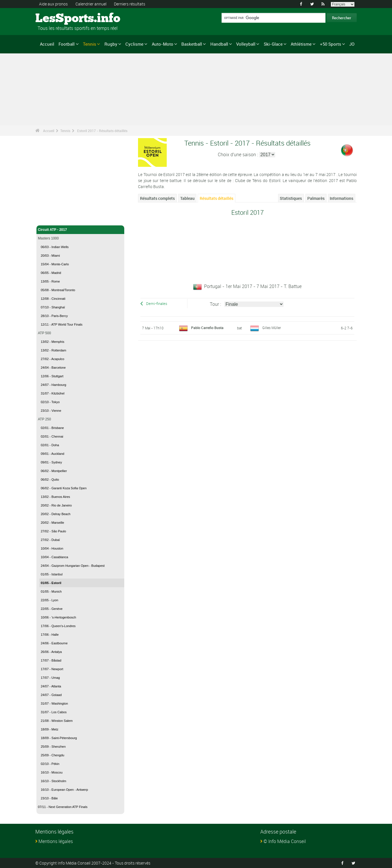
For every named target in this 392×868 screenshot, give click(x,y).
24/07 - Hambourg (54, 385)
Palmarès (316, 198)
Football (67, 44)
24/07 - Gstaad (51, 695)
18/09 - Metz (50, 729)
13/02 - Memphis (53, 342)
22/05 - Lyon (50, 600)
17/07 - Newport (52, 669)
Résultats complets (157, 198)
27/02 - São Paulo (53, 531)
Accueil (47, 44)
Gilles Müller (272, 328)
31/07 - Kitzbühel (53, 393)
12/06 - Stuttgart (52, 376)
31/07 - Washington (54, 703)
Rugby (111, 44)
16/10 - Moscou (52, 772)
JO (352, 44)
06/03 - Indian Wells (55, 247)
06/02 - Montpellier (54, 471)
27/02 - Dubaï (50, 540)
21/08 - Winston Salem (57, 721)
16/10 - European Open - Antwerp (64, 790)
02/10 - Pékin (50, 764)
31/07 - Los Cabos (54, 712)
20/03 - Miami (50, 256)
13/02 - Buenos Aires (55, 497)
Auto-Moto (163, 44)
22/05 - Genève (52, 609)
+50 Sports (331, 44)
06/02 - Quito (50, 480)
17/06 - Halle (50, 635)
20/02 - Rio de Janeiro (56, 505)
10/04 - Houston (52, 548)
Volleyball (246, 44)
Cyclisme (134, 44)
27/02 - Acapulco (53, 359)
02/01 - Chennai (52, 436)
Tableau (187, 198)
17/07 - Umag (50, 678)
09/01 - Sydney (51, 462)
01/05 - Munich (51, 591)
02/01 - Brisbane (52, 428)
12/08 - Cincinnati (53, 299)
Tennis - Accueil (51, 218)
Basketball (192, 44)
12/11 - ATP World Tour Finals (62, 324)
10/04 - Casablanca (54, 557)
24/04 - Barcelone (53, 368)
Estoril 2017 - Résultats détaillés (102, 131)
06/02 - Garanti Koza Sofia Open (64, 488)
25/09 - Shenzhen (53, 747)
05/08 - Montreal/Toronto (58, 290)
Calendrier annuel (91, 4)
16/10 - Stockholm (54, 781)
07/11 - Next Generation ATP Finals (63, 807)
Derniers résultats (130, 4)
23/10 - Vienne (51, 411)
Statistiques (291, 198)
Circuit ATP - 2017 (80, 230)
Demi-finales (157, 304)
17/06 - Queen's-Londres (58, 626)
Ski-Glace (273, 44)
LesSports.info (57, 19)
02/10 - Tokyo (50, 402)
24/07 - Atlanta (51, 686)
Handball (219, 44)
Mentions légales (56, 841)
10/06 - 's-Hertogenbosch (58, 617)
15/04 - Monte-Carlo (55, 264)
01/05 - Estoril (51, 583)
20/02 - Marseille (52, 523)
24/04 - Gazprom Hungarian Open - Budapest (73, 566)
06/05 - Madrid (51, 273)
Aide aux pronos (53, 4)
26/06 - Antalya (51, 652)
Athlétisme (301, 44)
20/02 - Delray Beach (56, 514)
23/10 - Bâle (49, 798)
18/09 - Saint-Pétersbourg (59, 738)
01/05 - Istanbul (52, 574)
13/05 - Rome (50, 281)
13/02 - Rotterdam (54, 350)
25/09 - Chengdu (53, 755)
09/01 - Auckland (53, 454)
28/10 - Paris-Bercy (54, 316)
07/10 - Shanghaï (53, 307)
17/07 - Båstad (51, 660)
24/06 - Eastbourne (54, 643)
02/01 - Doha (50, 445)
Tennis (90, 44)
